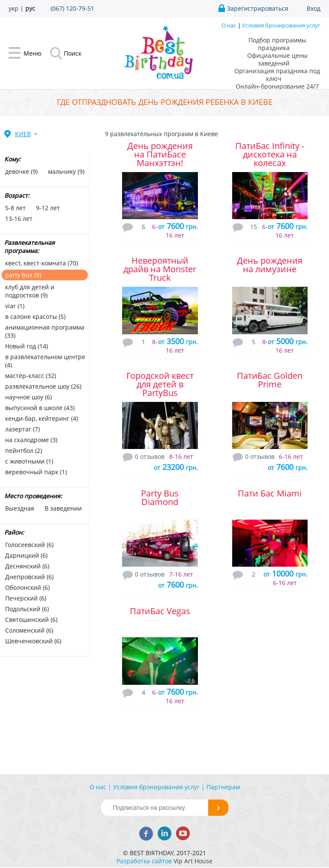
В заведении (63, 508)
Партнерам (223, 787)
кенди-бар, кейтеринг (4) (42, 418)
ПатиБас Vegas (160, 611)
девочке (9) (21, 171)
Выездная (20, 508)
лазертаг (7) (22, 429)
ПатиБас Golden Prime (270, 380)
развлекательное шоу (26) (43, 386)
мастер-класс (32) (31, 376)
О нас (229, 25)
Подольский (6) (27, 609)
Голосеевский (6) (29, 545)
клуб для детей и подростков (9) (30, 291)
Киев (23, 134)
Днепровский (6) (29, 577)
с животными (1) (29, 461)
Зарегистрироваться (258, 8)
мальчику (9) (66, 171)
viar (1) (15, 306)
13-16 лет (19, 218)
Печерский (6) (26, 598)
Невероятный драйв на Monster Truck (160, 269)
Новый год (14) (27, 346)
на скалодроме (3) (31, 440)
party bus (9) (23, 275)
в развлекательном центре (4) (45, 361)
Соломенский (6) (29, 630)
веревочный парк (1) (36, 472)
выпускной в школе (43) (40, 408)
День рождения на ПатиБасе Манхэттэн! (160, 154)
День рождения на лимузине (270, 265)
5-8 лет (15, 208)
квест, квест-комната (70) (42, 263)
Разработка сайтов (144, 861)
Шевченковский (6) (33, 641)
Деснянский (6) (27, 566)
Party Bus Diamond (160, 498)
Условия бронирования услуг (281, 25)
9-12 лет (48, 208)
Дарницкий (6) (26, 555)
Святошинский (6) (31, 620)
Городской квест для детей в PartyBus (160, 384)
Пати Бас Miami (270, 493)
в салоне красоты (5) (35, 317)
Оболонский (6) (27, 587)
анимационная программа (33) (45, 331)
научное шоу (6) (28, 397)
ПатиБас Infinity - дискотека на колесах (270, 154)
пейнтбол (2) (24, 450)
